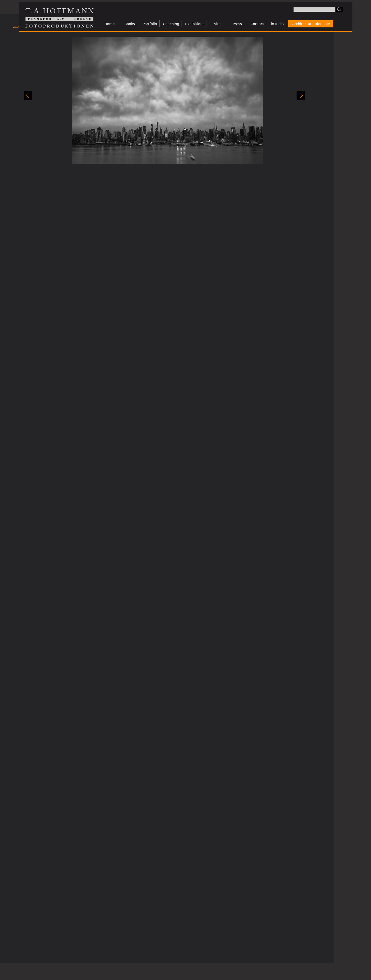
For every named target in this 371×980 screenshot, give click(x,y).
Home (109, 24)
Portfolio (150, 24)
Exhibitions (195, 24)
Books (130, 24)
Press (237, 24)
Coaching (171, 24)
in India (277, 24)
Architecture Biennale (311, 24)
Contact (257, 24)
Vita (217, 24)
